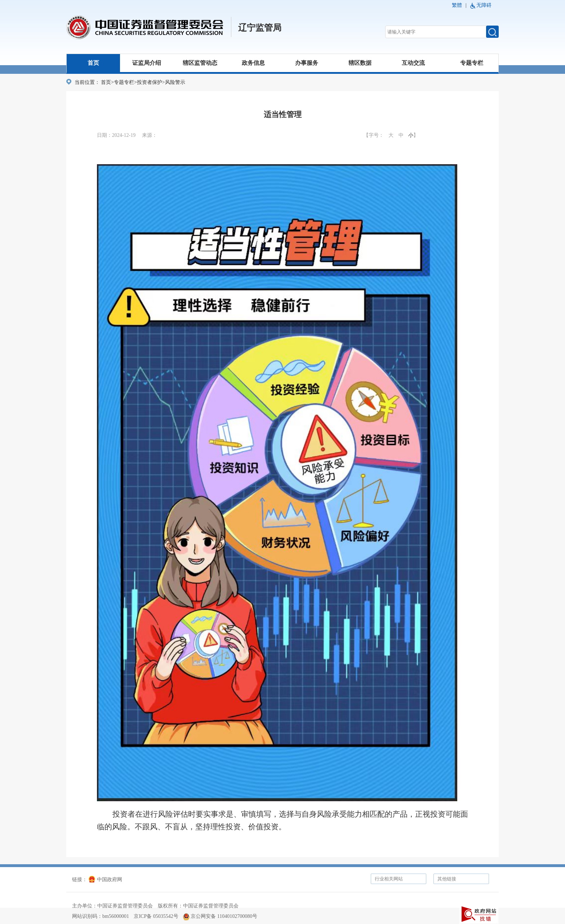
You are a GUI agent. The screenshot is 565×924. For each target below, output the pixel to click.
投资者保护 (150, 82)
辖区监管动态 (200, 63)
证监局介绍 (147, 63)
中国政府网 (105, 880)
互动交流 (413, 63)
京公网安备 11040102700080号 (220, 916)
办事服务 (307, 63)
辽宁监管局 (260, 28)
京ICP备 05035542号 (156, 916)
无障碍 (484, 5)
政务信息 (253, 63)
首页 (93, 63)
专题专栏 (472, 63)
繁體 (457, 5)
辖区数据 (360, 63)
